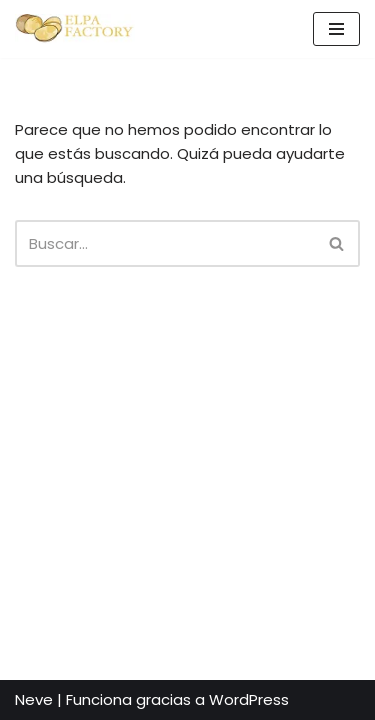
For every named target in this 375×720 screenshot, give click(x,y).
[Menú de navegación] (336, 29)
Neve (34, 699)
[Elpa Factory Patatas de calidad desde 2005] (75, 29)
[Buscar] (165, 243)
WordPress (249, 699)
